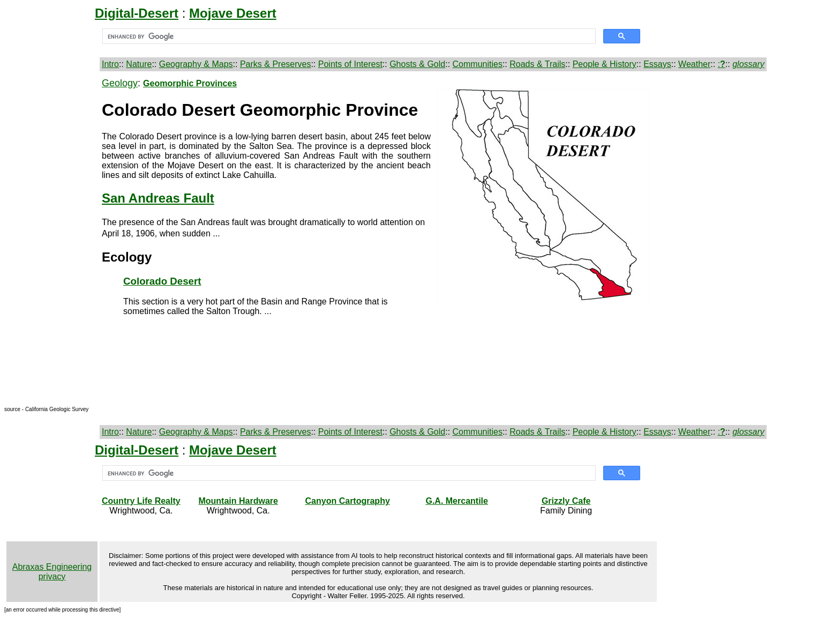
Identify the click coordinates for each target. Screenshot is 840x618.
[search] (348, 36)
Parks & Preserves (275, 64)
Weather (694, 64)
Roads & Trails (537, 64)
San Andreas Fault (158, 198)
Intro (110, 64)
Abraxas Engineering (52, 567)
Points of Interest (350, 64)
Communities (478, 64)
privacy (52, 576)
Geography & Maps (196, 64)
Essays (657, 64)
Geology (120, 83)
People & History (605, 64)
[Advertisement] (52, 239)
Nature (139, 64)
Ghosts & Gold (417, 64)
